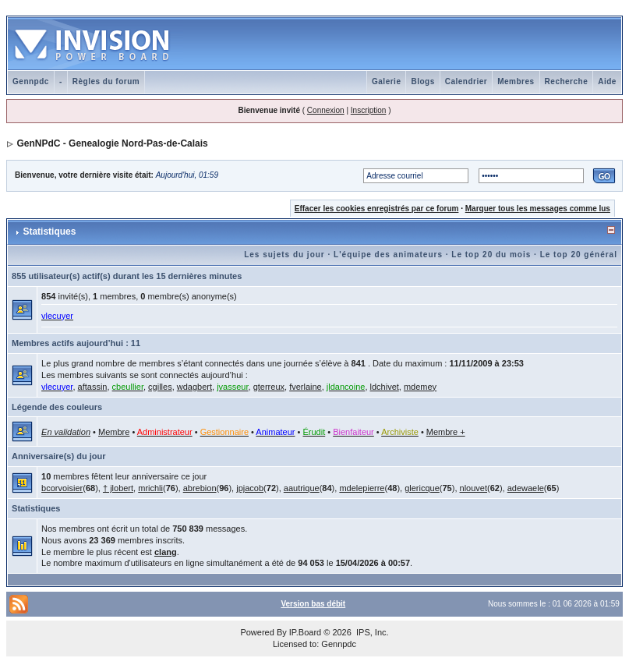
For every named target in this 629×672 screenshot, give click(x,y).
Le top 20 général (579, 255)
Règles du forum (106, 81)
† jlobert (118, 488)
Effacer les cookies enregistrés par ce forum (377, 209)
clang (166, 552)
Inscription (369, 110)
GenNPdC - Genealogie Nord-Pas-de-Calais (112, 143)
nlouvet (474, 488)
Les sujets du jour (284, 255)
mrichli (150, 488)
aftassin (93, 387)
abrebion (200, 488)
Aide (607, 81)
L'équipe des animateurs (388, 255)
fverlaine (306, 387)
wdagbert (194, 387)
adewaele (526, 488)
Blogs (422, 81)
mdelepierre (362, 488)
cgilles (160, 387)
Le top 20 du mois (491, 255)
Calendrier (466, 81)
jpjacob (250, 488)
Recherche (567, 81)
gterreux (269, 387)
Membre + (446, 432)
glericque (422, 488)
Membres (516, 81)
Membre (114, 432)
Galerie (386, 81)
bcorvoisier (62, 488)
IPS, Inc (371, 632)
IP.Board (305, 632)
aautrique (302, 488)
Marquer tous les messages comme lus (538, 209)
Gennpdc (31, 81)
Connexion (326, 110)
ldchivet (385, 387)
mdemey (420, 387)
